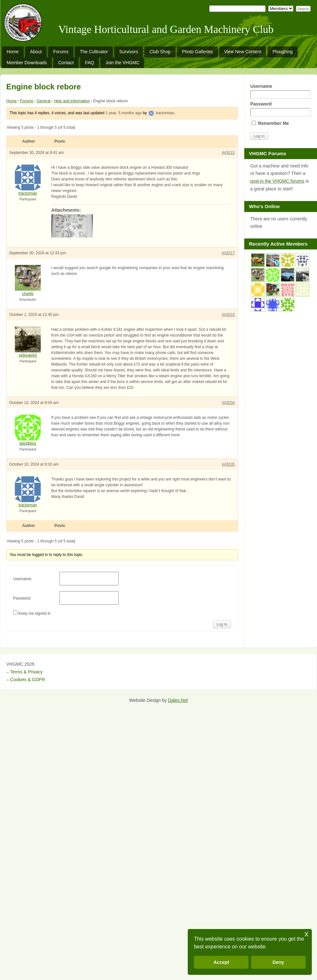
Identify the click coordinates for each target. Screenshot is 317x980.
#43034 (228, 403)
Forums (61, 52)
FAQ (90, 63)
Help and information (72, 101)
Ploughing (282, 52)
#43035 (228, 464)
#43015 (228, 153)
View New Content (243, 52)
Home (13, 52)
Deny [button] (278, 962)
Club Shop (160, 52)
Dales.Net (178, 700)
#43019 (228, 315)
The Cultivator (94, 52)
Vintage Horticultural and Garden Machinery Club (166, 29)
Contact (66, 63)
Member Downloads (27, 63)
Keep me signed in (34, 613)
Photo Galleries (197, 52)
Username (280, 91)
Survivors (129, 52)
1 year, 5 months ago (124, 113)
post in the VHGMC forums (277, 181)
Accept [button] (221, 962)
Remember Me (270, 123)
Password (280, 109)
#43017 (228, 253)
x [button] (306, 934)
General (44, 101)
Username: (23, 579)
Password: (22, 598)
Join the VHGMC (122, 63)
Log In (222, 624)
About (36, 52)
